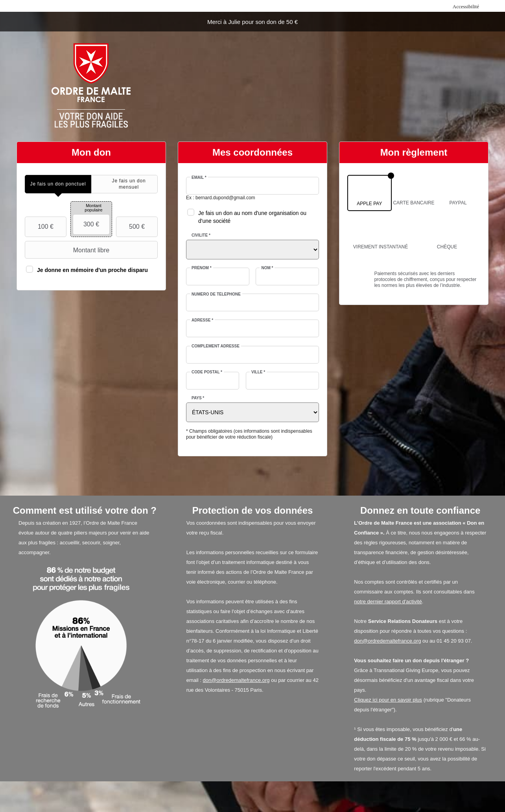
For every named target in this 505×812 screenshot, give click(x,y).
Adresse (202, 320)
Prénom (202, 268)
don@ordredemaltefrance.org (236, 680)
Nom (267, 268)
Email (199, 177)
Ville (258, 372)
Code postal (207, 372)
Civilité (201, 235)
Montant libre (68, 250)
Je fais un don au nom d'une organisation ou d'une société (252, 217)
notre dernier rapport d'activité (388, 602)
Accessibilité (466, 6)
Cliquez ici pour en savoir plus (388, 700)
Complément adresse (216, 346)
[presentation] (58, 184)
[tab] (58, 184)
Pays (198, 398)
